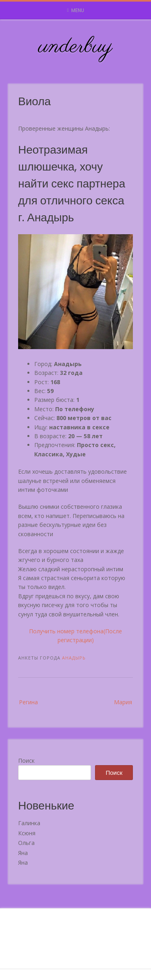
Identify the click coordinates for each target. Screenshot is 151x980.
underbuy (75, 47)
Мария (123, 702)
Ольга (26, 843)
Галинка (29, 823)
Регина (28, 702)
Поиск (26, 760)
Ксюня (27, 833)
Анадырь (74, 658)
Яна (23, 853)
